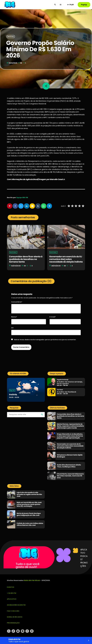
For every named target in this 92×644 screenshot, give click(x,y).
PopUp (84, 5)
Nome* (14, 317)
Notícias (11, 37)
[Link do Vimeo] (10, 5)
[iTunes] (18, 631)
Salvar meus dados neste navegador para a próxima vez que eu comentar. (45, 340)
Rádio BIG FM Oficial (32, 580)
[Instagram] (23, 631)
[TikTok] (13, 631)
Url (12, 328)
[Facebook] (27, 631)
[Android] (32, 631)
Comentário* (17, 302)
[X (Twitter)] (9, 631)
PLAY (70, 5)
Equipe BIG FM (22, 198)
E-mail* (53, 317)
